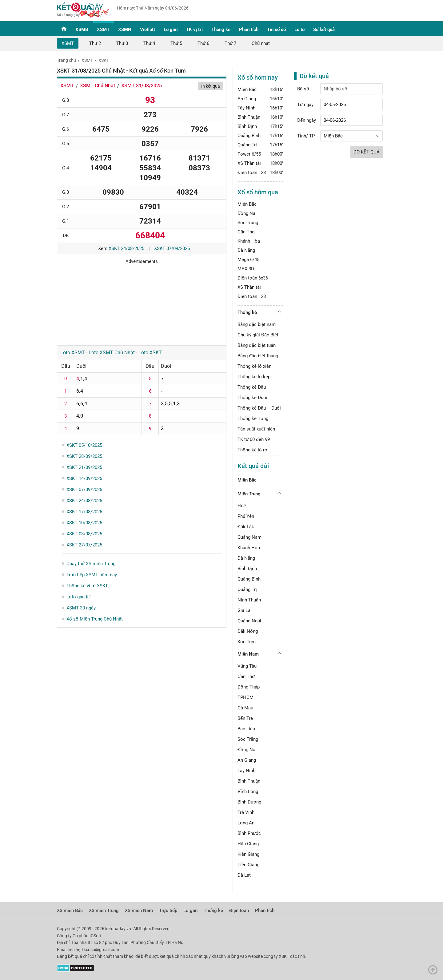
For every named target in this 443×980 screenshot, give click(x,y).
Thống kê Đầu (252, 387)
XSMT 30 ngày (81, 608)
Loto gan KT (79, 597)
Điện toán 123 (252, 173)
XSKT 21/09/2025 (84, 467)
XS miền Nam (139, 911)
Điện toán (239, 911)
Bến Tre (245, 718)
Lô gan (171, 30)
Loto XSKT (150, 353)
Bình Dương (249, 802)
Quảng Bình (249, 136)
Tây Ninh (246, 108)
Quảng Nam (249, 537)
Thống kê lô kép (254, 377)
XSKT (104, 60)
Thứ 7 (230, 43)
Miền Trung (249, 494)
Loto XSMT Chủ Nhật (112, 353)
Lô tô (299, 30)
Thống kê (221, 30)
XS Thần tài (249, 163)
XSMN (125, 30)
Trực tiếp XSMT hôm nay (92, 575)
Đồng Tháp (249, 687)
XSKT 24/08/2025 (126, 248)
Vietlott (148, 30)
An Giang (247, 99)
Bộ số (303, 89)
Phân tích (249, 30)
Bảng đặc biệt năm (257, 324)
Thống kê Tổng (253, 419)
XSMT (103, 30)
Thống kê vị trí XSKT (87, 586)
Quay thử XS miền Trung (91, 564)
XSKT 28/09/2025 (84, 456)
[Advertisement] (142, 303)
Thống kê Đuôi (252, 398)
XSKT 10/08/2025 (84, 523)
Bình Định (247, 126)
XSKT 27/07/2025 (84, 545)
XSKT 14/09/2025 (84, 478)
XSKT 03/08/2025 (84, 534)
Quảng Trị (247, 145)
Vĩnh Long (248, 792)
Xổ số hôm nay (258, 77)
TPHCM (245, 697)
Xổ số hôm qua (258, 192)
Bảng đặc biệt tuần (257, 345)
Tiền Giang (248, 865)
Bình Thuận (249, 117)
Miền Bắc (247, 89)
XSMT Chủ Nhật (98, 86)
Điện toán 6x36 (253, 278)
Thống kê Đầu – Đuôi (259, 408)
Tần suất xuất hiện (256, 429)
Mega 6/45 (248, 260)
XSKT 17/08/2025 (84, 512)
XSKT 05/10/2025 (84, 445)
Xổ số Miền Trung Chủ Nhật (95, 619)
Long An (246, 823)
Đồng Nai (247, 213)
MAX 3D (246, 269)
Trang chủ (66, 60)
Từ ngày (305, 105)
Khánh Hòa (249, 241)
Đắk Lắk (246, 527)
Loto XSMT (73, 353)
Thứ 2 (95, 43)
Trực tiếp (168, 911)
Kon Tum (247, 642)
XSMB (82, 30)
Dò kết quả (367, 152)
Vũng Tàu (247, 666)
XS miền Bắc (70, 911)
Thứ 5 (176, 43)
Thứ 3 (122, 43)
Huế (242, 506)
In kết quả (211, 86)
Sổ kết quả (324, 30)
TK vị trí (194, 30)
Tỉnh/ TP (306, 136)
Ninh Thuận (249, 600)
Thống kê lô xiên (254, 366)
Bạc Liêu (246, 729)
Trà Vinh (246, 812)
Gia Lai (245, 610)
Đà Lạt (244, 875)
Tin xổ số (276, 30)
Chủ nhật (261, 43)
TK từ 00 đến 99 (254, 439)
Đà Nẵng (246, 250)
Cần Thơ (246, 232)
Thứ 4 (149, 43)
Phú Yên (246, 516)
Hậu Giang (248, 844)
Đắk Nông (248, 631)
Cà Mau (245, 708)
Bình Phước (249, 833)
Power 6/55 (249, 154)
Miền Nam (248, 654)
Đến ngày (307, 120)
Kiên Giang (248, 854)
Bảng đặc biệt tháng (258, 356)
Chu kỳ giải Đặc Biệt (258, 335)
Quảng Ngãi (249, 621)
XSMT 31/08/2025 (142, 86)
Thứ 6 (203, 43)
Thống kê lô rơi (253, 450)
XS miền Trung (104, 911)
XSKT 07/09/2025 (172, 248)
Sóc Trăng (248, 223)
